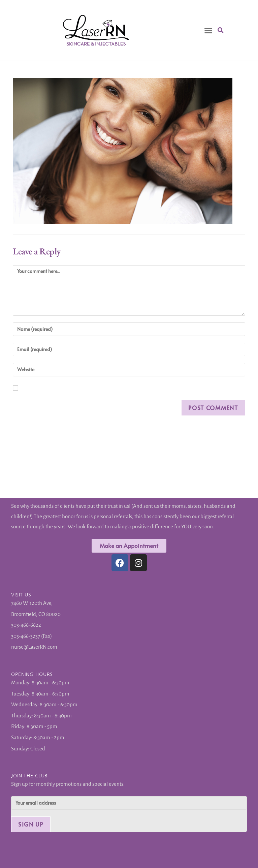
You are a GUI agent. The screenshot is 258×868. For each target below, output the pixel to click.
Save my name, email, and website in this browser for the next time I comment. (26, 390)
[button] (208, 30)
